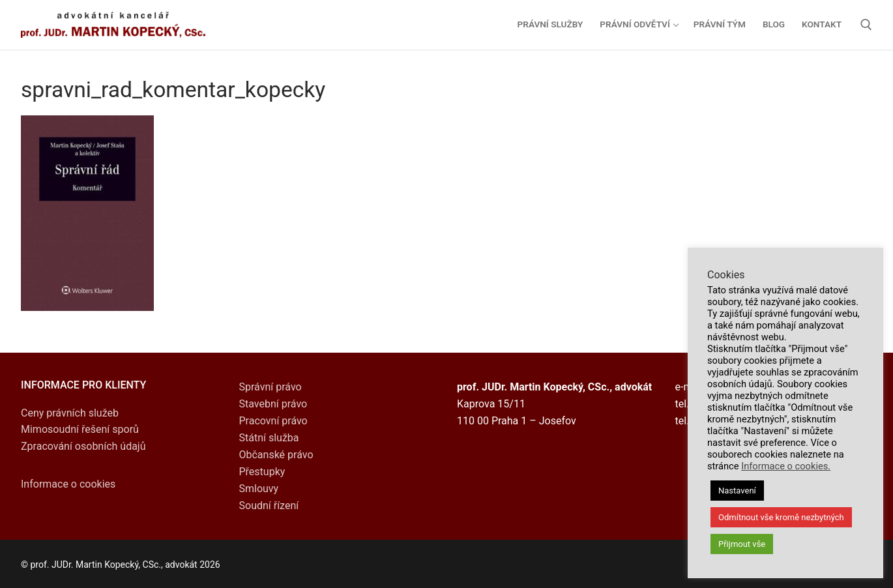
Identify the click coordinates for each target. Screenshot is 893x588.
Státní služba (269, 438)
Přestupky (262, 472)
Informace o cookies (68, 484)
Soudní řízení (269, 506)
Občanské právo (276, 455)
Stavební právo (273, 404)
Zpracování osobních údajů (83, 446)
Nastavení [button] (737, 491)
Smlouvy (259, 489)
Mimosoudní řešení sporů (80, 429)
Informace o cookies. (786, 466)
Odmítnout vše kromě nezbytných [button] (781, 517)
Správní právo (271, 387)
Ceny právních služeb (70, 413)
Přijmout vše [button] (742, 544)
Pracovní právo (273, 421)
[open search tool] (866, 25)
